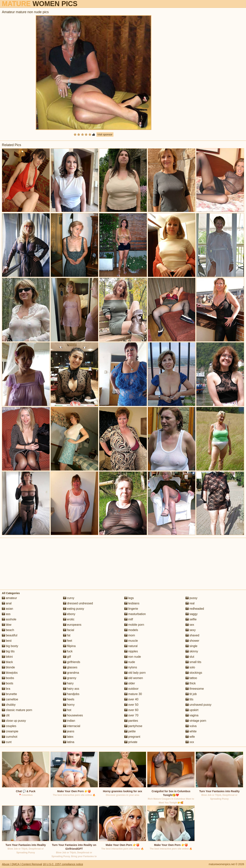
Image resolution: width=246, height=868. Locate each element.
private (131, 742)
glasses (70, 667)
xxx (190, 742)
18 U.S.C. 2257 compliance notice (63, 864)
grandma (71, 673)
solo (190, 667)
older (130, 683)
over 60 (131, 710)
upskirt (192, 710)
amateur (9, 598)
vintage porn (196, 721)
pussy (191, 598)
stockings (194, 673)
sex (190, 625)
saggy (192, 614)
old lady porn (135, 673)
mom (130, 635)
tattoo (191, 678)
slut (190, 657)
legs (129, 598)
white (191, 731)
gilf (67, 657)
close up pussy (14, 721)
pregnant (132, 737)
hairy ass (71, 689)
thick (191, 683)
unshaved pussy (198, 705)
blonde (8, 667)
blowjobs (10, 673)
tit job (191, 694)
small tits (193, 662)
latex (68, 737)
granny (70, 678)
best (7, 641)
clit (6, 715)
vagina (192, 715)
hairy (68, 683)
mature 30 (133, 694)
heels (69, 699)
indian (69, 721)
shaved (192, 635)
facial (69, 630)
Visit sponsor (105, 134)
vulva (191, 726)
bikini (7, 657)
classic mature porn (17, 710)
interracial (72, 726)
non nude (133, 657)
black (7, 662)
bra (6, 689)
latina (69, 742)
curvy (69, 598)
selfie (191, 619)
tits (189, 699)
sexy (191, 630)
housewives (73, 715)
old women (134, 678)
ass (6, 614)
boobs (8, 678)
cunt (7, 742)
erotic (69, 619)
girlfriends (72, 662)
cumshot (10, 737)
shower (192, 641)
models (131, 630)
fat (67, 635)
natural (131, 646)
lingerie (131, 609)
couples (9, 726)
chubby (9, 705)
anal (7, 603)
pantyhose (133, 726)
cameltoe (10, 699)
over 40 (131, 699)
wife (190, 737)
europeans (72, 625)
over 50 (131, 705)
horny (69, 705)
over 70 (131, 715)
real (190, 603)
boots (8, 683)
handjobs (71, 694)
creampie (10, 731)
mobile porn (134, 625)
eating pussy (74, 609)
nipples (131, 651)
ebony (69, 614)
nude (130, 662)
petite (130, 731)
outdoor (131, 689)
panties (131, 721)
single (191, 646)
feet (68, 641)
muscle (131, 641)
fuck (68, 651)
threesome (195, 689)
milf (129, 619)
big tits (8, 651)
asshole (9, 619)
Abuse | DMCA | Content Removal (22, 864)
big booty (10, 646)
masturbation (135, 614)
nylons (131, 667)
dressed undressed (78, 603)
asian (8, 609)
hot (67, 710)
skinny (192, 651)
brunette (9, 694)
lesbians (132, 603)
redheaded (195, 609)
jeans (69, 731)
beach (8, 630)
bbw (7, 625)
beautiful (10, 635)
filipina (69, 646)
